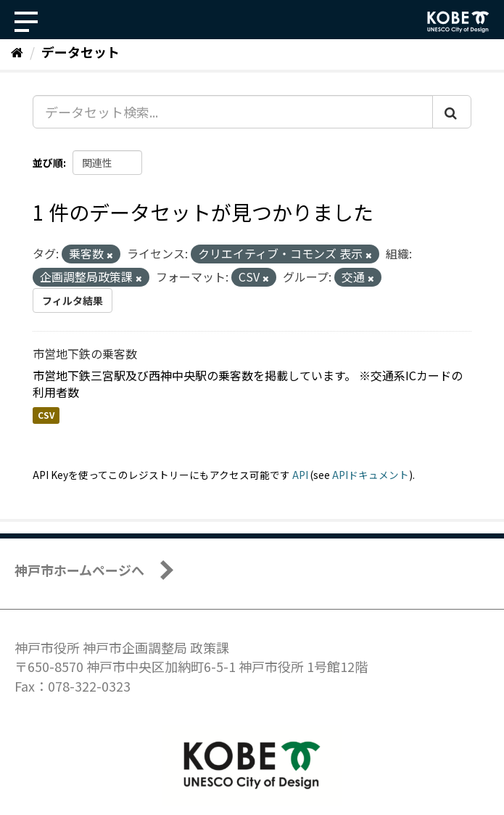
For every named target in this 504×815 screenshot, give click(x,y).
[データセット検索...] (233, 112)
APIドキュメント (371, 475)
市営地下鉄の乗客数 (85, 353)
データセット (80, 52)
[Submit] (452, 112)
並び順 (48, 163)
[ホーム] (17, 52)
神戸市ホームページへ (79, 570)
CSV (46, 415)
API (300, 475)
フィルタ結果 (73, 300)
